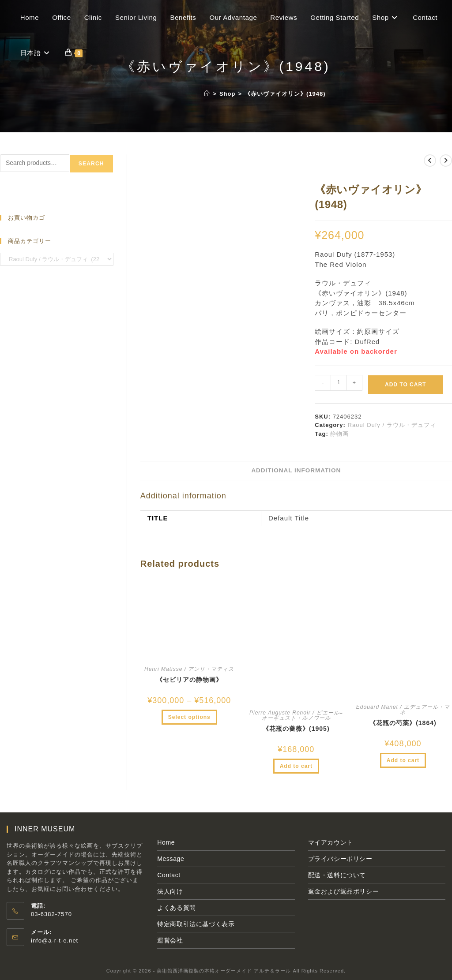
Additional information (296, 470)
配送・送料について (337, 875)
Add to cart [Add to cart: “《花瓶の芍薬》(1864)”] (403, 760)
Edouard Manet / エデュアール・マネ (403, 710)
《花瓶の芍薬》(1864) (403, 723)
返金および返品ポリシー (344, 891)
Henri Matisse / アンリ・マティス (189, 669)
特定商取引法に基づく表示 (196, 924)
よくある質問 (177, 908)
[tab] (296, 471)
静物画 (339, 434)
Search (91, 164)
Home (166, 842)
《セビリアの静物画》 (189, 680)
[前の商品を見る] (430, 161)
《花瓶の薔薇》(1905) (296, 729)
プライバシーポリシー (340, 859)
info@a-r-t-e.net (55, 941)
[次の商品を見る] (446, 161)
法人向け (170, 891)
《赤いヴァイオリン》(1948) (285, 94)
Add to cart (405, 385)
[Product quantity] (339, 383)
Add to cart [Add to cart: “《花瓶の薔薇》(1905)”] (296, 766)
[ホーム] (207, 94)
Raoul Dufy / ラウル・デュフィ (392, 425)
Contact (169, 875)
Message (171, 859)
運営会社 (170, 940)
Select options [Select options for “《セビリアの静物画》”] (189, 717)
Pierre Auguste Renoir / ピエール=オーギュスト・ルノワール (296, 715)
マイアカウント (331, 842)
